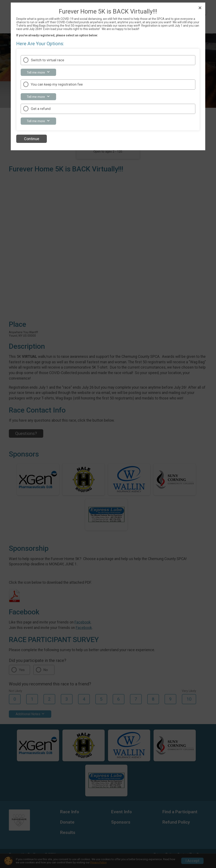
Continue (32, 139)
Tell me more (41, 73)
